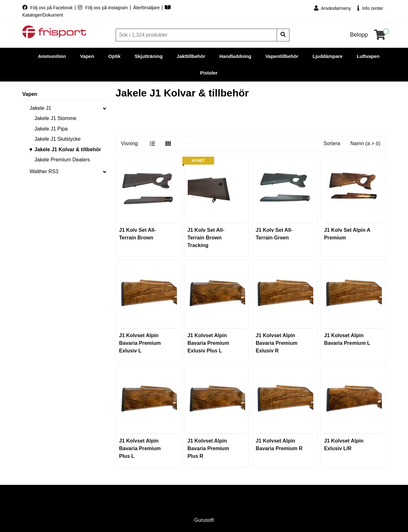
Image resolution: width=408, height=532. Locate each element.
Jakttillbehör (191, 56)
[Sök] (197, 35)
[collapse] (105, 108)
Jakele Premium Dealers (62, 160)
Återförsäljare (147, 8)
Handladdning (235, 56)
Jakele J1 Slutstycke (58, 139)
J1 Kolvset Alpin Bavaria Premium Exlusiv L (140, 343)
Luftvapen (368, 56)
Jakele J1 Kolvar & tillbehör (68, 149)
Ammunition (52, 56)
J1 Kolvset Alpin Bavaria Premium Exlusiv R (277, 343)
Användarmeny (332, 8)
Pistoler (209, 73)
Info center (370, 8)
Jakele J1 (40, 108)
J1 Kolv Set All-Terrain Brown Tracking (206, 238)
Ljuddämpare (327, 56)
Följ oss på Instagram (103, 8)
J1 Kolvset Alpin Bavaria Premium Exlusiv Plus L (208, 343)
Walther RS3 (44, 171)
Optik (114, 56)
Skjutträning (149, 56)
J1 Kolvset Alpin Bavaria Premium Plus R (208, 448)
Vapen (87, 56)
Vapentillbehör (282, 56)
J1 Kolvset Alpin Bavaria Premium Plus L (140, 448)
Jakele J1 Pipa (51, 129)
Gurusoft (204, 520)
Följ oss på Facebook (48, 8)
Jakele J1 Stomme (55, 118)
